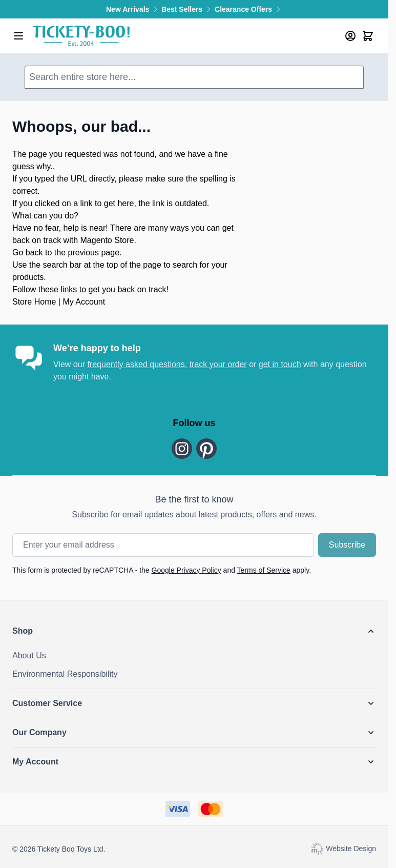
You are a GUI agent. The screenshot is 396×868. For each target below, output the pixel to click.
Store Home (34, 302)
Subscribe (347, 545)
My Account (84, 302)
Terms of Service (264, 570)
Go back (28, 253)
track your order (218, 364)
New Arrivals (134, 9)
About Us (29, 655)
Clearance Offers (248, 9)
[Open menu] (18, 36)
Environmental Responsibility (65, 674)
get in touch (280, 364)
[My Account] (350, 36)
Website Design (343, 848)
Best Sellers (188, 9)
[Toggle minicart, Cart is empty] (368, 36)
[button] (194, 631)
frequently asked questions (136, 364)
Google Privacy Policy (186, 570)
